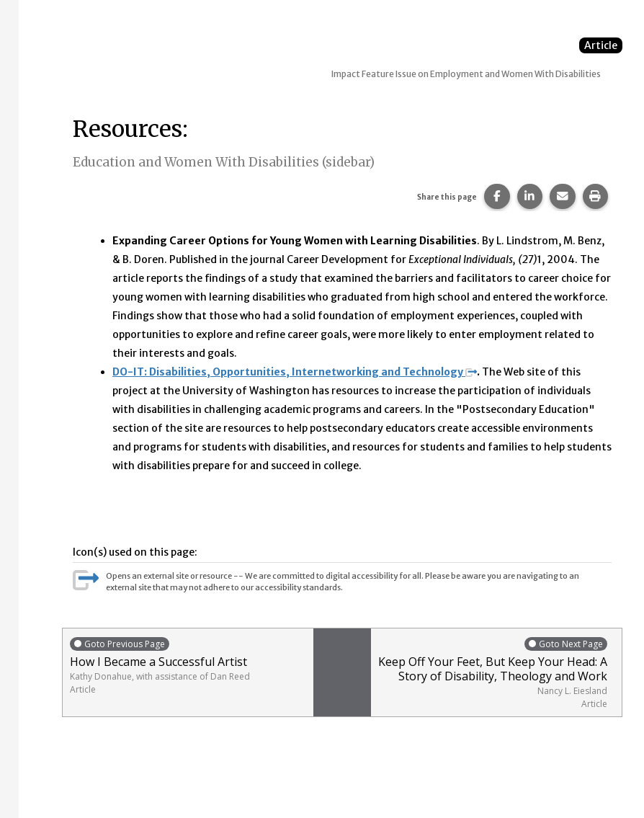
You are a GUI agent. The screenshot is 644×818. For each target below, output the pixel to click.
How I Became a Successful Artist (188, 666)
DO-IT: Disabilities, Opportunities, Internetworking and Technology (295, 372)
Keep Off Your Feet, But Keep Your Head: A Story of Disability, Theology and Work (493, 673)
